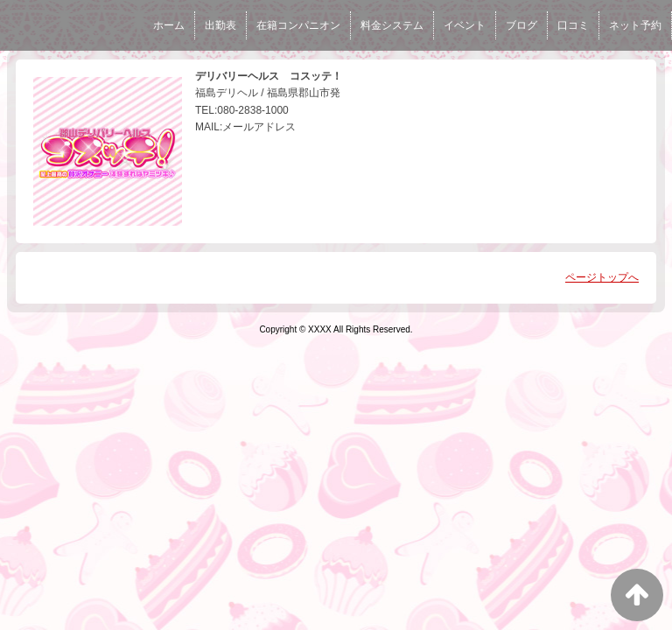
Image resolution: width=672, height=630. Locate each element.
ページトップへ (602, 277)
